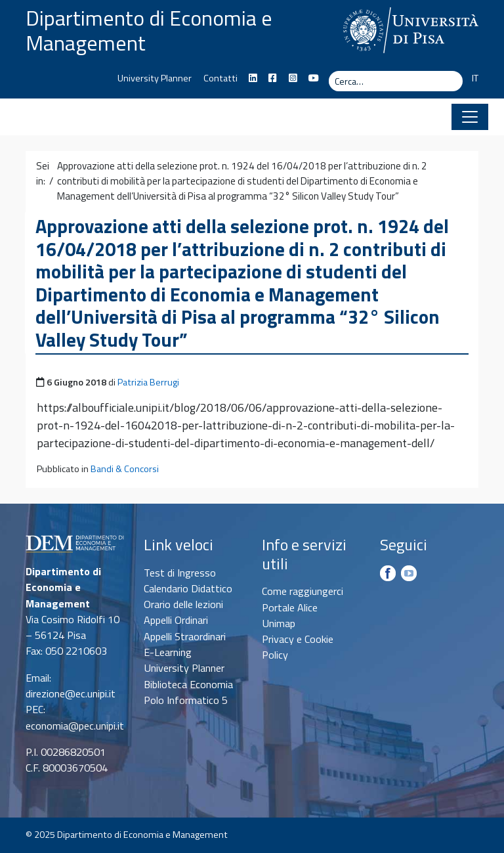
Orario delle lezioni (183, 604)
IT (475, 78)
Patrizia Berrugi (148, 382)
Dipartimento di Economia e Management (149, 30)
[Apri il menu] (470, 117)
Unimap (279, 623)
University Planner (155, 78)
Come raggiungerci (303, 591)
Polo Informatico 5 (186, 700)
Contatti (220, 78)
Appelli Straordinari (185, 636)
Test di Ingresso (180, 573)
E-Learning (168, 652)
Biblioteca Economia (188, 684)
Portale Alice (290, 607)
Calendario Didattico (188, 588)
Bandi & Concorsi (125, 469)
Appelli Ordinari (176, 620)
